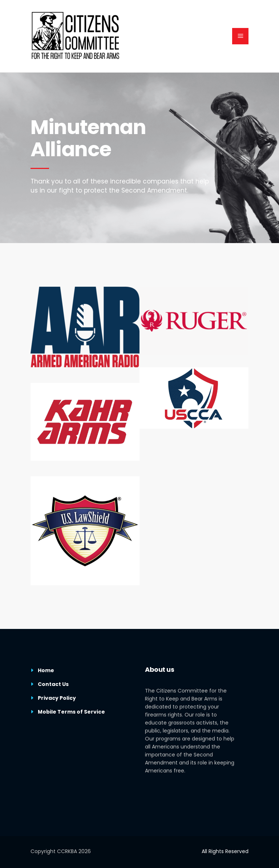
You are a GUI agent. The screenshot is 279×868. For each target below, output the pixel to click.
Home (46, 670)
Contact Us (53, 684)
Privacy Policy (57, 698)
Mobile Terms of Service (71, 712)
